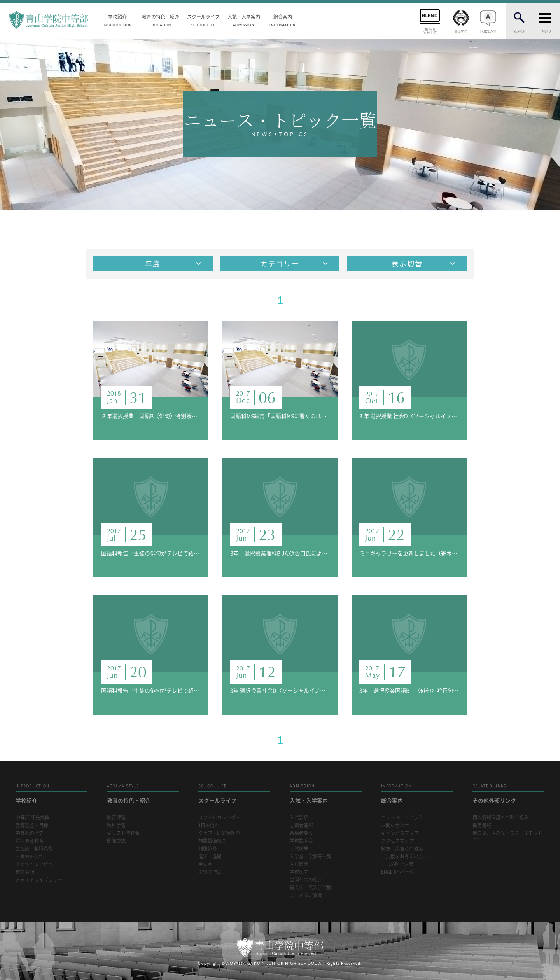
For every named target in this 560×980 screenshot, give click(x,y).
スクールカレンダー (219, 818)
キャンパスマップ (400, 833)
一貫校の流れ (30, 857)
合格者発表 (301, 833)
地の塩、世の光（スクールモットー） (507, 836)
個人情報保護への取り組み (500, 818)
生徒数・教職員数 (34, 849)
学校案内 (299, 872)
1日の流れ (209, 825)
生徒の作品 (210, 872)
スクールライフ (203, 20)
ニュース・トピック (402, 818)
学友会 (205, 864)
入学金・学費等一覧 (311, 857)
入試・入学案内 (244, 20)
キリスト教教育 (123, 833)
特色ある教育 (30, 841)
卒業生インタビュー (37, 864)
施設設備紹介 (212, 841)
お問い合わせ (395, 825)
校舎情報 (25, 872)
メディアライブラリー (39, 880)
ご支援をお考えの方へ (404, 857)
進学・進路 (210, 857)
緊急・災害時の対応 (402, 849)
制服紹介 (208, 849)
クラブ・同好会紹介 (219, 833)
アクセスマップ (397, 841)
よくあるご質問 (306, 895)
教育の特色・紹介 (161, 20)
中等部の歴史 (30, 833)
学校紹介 (117, 20)
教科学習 (116, 825)
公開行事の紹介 (306, 880)
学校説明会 (301, 841)
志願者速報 (301, 825)
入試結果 (299, 849)
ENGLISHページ (397, 872)
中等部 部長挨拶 (32, 818)
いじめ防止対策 (397, 864)
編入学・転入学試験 (311, 888)
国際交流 (116, 841)
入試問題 (299, 864)
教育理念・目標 (32, 825)
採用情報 (482, 825)
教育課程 (116, 818)
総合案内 (283, 20)
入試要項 (299, 818)
